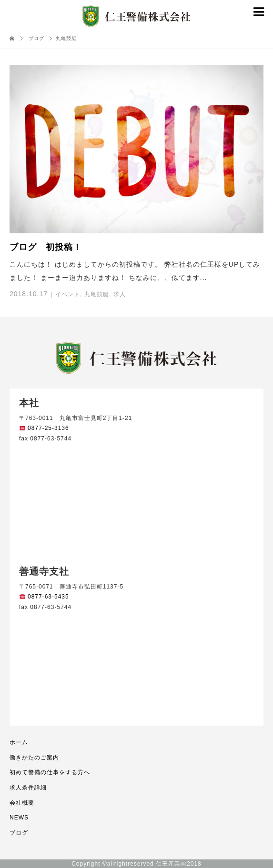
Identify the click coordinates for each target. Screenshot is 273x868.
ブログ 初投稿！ (46, 247)
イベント (68, 294)
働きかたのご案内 (34, 758)
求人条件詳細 (28, 788)
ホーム (19, 742)
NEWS (19, 818)
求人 (120, 294)
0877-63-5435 (44, 597)
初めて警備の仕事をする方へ (50, 772)
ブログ (19, 833)
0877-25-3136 (44, 428)
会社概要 (22, 803)
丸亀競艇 (97, 294)
